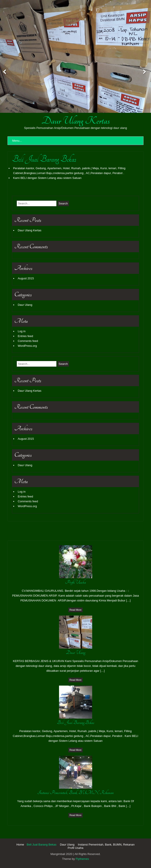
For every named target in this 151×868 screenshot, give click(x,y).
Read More (75, 610)
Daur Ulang (25, 305)
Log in (22, 331)
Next (147, 72)
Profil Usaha (75, 848)
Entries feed (25, 336)
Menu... (17, 141)
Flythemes (82, 859)
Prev (4, 72)
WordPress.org (27, 346)
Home (20, 845)
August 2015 (26, 278)
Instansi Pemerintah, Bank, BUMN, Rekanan (106, 845)
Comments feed (28, 341)
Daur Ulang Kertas (76, 121)
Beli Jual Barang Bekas (42, 845)
